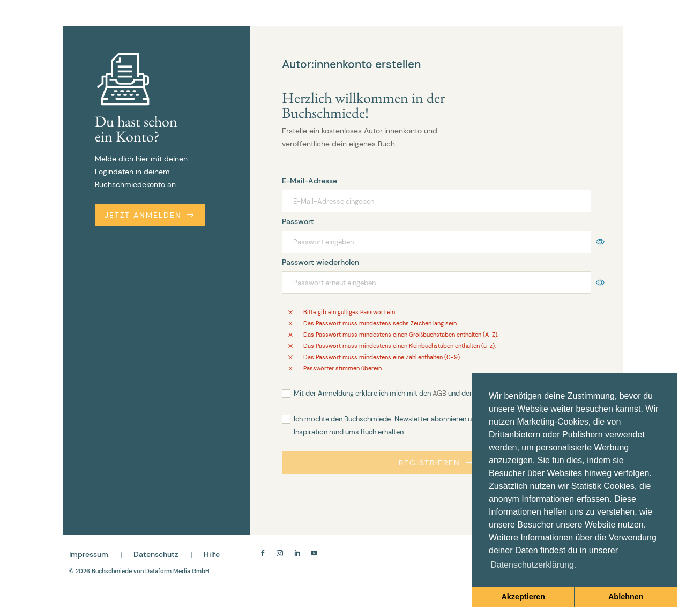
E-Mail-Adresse (310, 181)
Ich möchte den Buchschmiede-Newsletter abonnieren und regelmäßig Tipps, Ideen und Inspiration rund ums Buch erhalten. (432, 425)
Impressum (89, 554)
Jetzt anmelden (150, 215)
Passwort (298, 221)
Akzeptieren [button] (523, 597)
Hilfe (212, 554)
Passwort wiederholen (320, 262)
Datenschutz (156, 554)
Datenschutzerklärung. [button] (533, 565)
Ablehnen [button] (626, 597)
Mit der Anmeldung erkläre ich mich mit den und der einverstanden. (442, 393)
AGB (439, 393)
